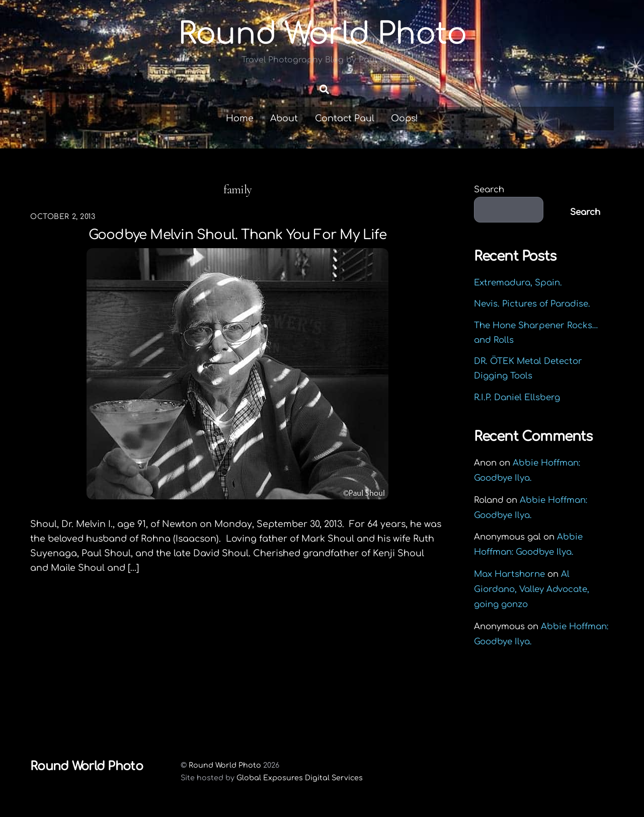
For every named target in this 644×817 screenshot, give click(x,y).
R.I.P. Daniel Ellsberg (517, 397)
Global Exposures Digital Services (300, 778)
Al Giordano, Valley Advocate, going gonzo (532, 589)
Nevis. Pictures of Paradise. (532, 304)
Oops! (405, 118)
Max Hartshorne (509, 574)
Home (240, 118)
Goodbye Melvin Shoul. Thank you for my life (237, 235)
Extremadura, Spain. (518, 283)
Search (489, 190)
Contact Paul (345, 118)
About (284, 118)
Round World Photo (225, 765)
